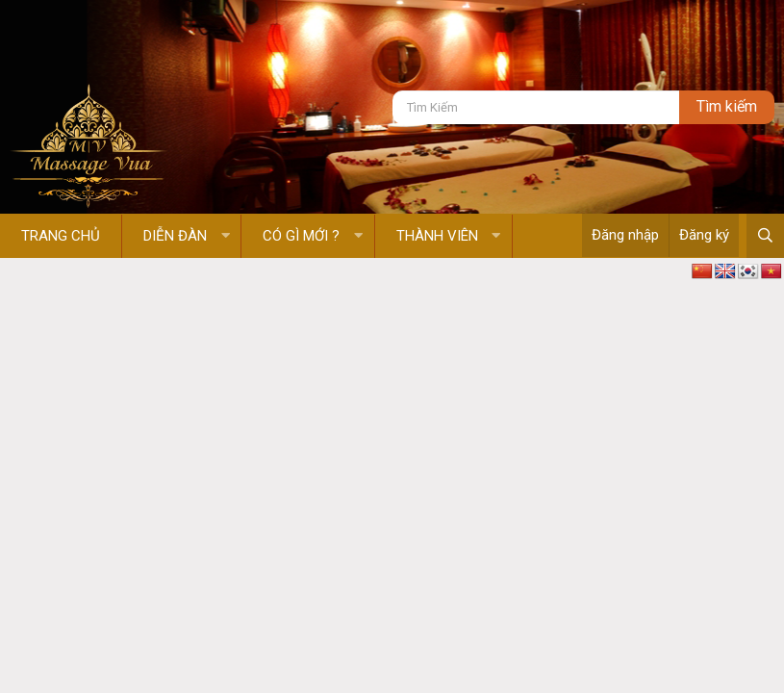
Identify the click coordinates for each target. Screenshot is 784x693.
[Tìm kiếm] (536, 107)
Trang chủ (61, 236)
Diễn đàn (175, 236)
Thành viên (437, 236)
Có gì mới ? (301, 236)
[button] (226, 236)
